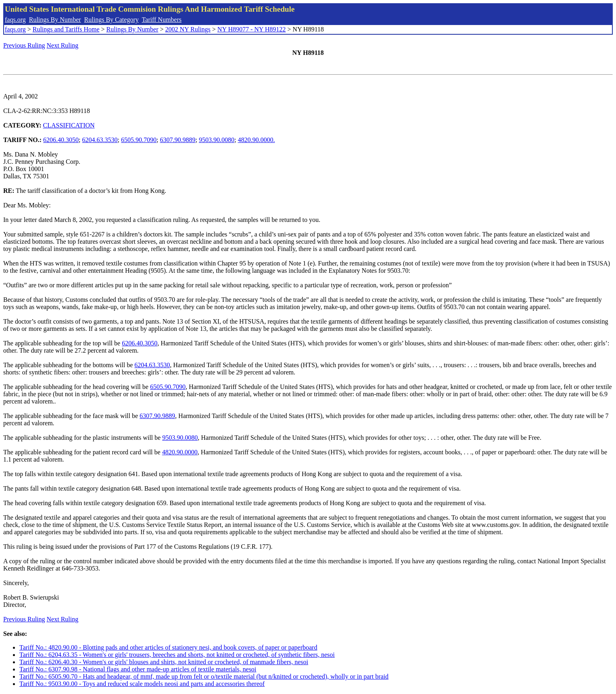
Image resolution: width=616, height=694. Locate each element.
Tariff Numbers (162, 20)
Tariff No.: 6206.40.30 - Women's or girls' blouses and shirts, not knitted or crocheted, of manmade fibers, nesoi (164, 662)
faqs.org (15, 20)
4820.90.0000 (180, 452)
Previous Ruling (24, 45)
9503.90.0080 (217, 140)
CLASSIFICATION (69, 125)
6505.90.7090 (139, 140)
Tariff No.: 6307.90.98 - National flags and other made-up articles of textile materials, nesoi (138, 669)
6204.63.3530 (100, 140)
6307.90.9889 (177, 140)
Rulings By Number (55, 20)
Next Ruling (63, 45)
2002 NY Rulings (188, 29)
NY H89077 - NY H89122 (252, 29)
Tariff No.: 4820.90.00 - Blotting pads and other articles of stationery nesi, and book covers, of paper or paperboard (168, 647)
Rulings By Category (112, 20)
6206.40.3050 (61, 140)
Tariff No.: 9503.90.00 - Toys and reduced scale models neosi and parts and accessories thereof (142, 684)
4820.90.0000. (256, 140)
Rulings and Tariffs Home (66, 29)
